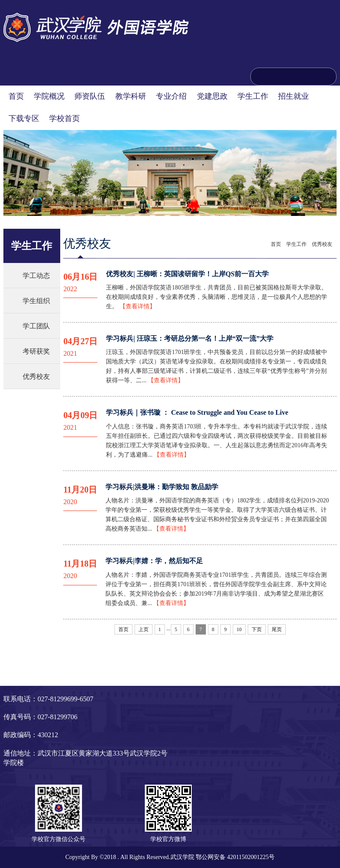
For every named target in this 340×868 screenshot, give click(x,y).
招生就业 (293, 96)
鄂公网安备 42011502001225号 (235, 857)
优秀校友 (36, 376)
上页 (144, 629)
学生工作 (253, 96)
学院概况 (49, 96)
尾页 (277, 629)
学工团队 (36, 326)
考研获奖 (36, 351)
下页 (257, 629)
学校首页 (64, 118)
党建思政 (212, 96)
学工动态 (36, 276)
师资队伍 (90, 96)
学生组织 (36, 301)
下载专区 (24, 118)
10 (239, 629)
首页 (16, 96)
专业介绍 (171, 96)
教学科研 (131, 96)
